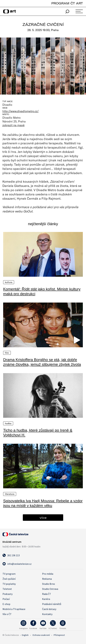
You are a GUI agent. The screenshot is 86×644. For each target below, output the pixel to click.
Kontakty (47, 614)
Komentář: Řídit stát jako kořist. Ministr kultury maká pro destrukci (42, 291)
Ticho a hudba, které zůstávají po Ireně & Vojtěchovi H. (38, 433)
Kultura (9, 282)
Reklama (47, 579)
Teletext (7, 589)
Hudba (8, 423)
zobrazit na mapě (13, 125)
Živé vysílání (9, 579)
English (25, 635)
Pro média (48, 574)
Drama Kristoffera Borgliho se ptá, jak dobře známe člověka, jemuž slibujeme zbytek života (42, 362)
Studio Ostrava (50, 589)
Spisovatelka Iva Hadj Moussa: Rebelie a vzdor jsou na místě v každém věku (43, 503)
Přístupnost (59, 635)
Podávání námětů (52, 604)
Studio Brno (49, 584)
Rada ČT (47, 594)
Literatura (10, 494)
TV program (9, 574)
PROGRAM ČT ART (67, 3)
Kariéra (46, 599)
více (43, 518)
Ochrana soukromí (41, 635)
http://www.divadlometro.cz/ (21, 111)
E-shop (6, 604)
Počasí (6, 599)
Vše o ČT (7, 614)
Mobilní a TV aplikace (14, 609)
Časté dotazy (49, 609)
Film (7, 353)
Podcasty (8, 594)
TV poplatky (9, 584)
